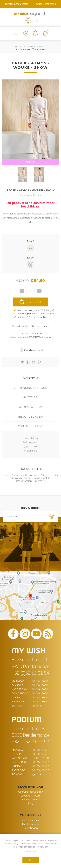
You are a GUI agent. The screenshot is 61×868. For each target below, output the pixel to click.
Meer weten (30, 852)
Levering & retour (30, 796)
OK (30, 860)
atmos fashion (24, 481)
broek (6, 475)
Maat (30, 241)
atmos (20, 475)
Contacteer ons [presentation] (30, 426)
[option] (22, 174)
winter (49, 475)
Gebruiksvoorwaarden (31, 792)
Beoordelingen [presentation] (30, 417)
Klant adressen (30, 824)
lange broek (41, 478)
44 (31, 248)
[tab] (30, 378)
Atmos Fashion (34, 195)
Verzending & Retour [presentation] (30, 388)
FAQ (30, 803)
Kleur (30, 258)
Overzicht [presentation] (30, 378)
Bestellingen (31, 828)
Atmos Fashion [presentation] (30, 407)
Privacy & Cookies (31, 800)
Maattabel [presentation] (31, 398)
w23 (40, 481)
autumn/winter (19, 478)
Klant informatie (31, 820)
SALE (30, 162)
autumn (34, 475)
